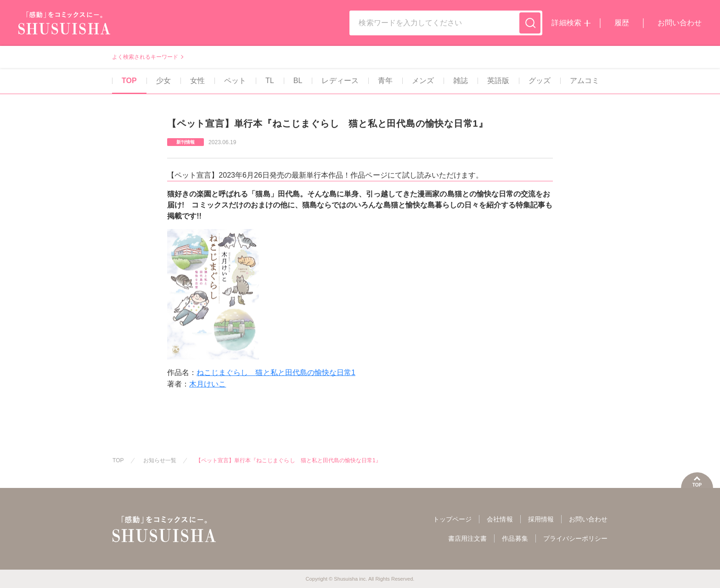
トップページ (452, 519)
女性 (197, 81)
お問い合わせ (680, 23)
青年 (384, 81)
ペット (234, 81)
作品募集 (515, 538)
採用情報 (541, 519)
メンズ (422, 81)
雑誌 (460, 81)
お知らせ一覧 (160, 460)
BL (297, 81)
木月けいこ (208, 384)
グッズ (539, 81)
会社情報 (500, 519)
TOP (128, 81)
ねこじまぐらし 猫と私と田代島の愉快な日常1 (276, 372)
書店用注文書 (467, 538)
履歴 (622, 23)
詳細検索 (566, 23)
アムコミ (584, 81)
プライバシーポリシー (575, 538)
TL (269, 81)
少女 (163, 81)
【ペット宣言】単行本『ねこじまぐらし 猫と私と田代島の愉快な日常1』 (288, 460)
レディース (339, 81)
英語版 (497, 81)
